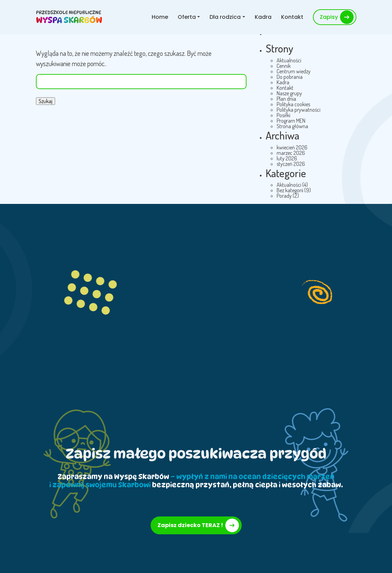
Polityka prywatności (299, 110)
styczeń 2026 (291, 164)
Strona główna (292, 126)
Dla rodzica (225, 17)
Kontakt (292, 17)
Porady (284, 196)
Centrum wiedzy (294, 71)
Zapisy (329, 17)
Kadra (263, 17)
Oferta (187, 17)
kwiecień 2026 (292, 147)
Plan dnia (286, 99)
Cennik (284, 66)
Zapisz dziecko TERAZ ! (190, 525)
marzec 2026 (291, 153)
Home (160, 17)
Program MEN (291, 121)
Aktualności (289, 60)
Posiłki (283, 115)
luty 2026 (287, 158)
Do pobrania (290, 77)
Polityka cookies (293, 104)
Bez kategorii (290, 190)
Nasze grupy (289, 93)
